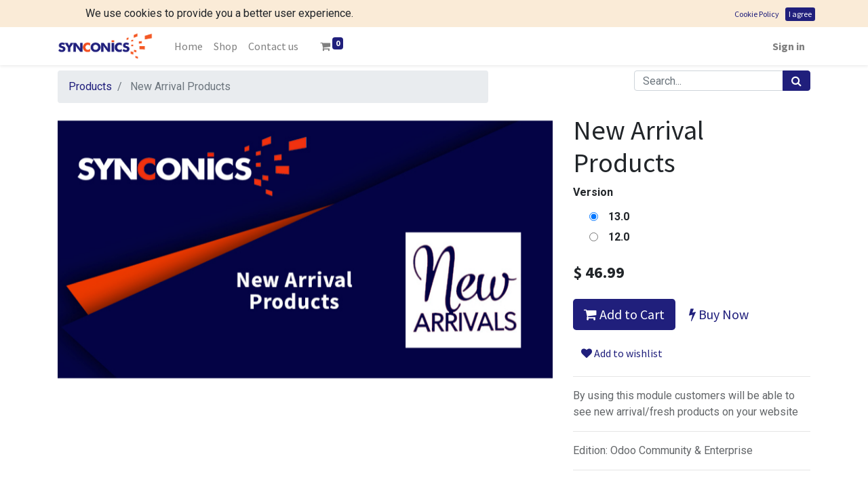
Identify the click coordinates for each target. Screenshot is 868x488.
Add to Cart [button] (624, 314)
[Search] (796, 81)
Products (90, 86)
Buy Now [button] (719, 314)
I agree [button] (800, 14)
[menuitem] (189, 46)
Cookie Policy (757, 14)
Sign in (789, 46)
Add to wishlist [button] (622, 353)
